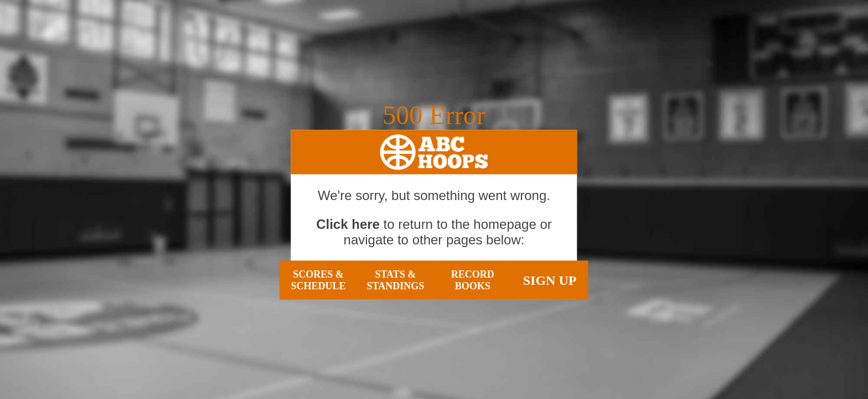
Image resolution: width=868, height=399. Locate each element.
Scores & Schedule (318, 280)
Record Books (473, 280)
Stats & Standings (395, 280)
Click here (348, 224)
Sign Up (550, 280)
